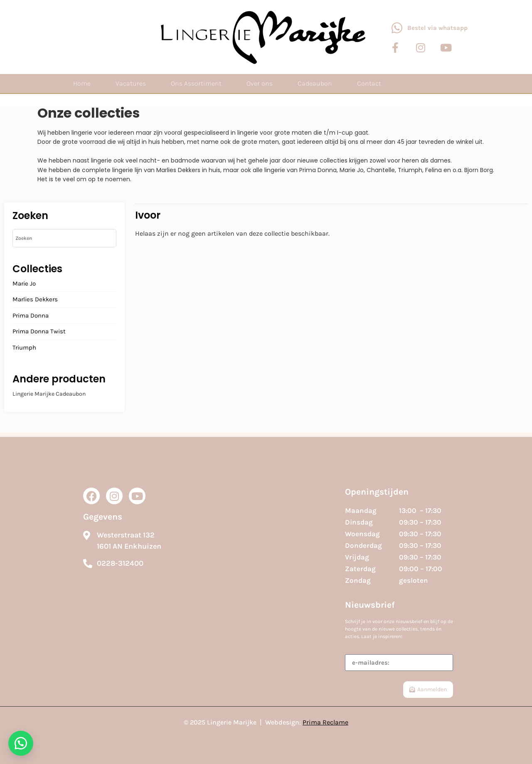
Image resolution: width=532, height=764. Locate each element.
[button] (21, 743)
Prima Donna (31, 316)
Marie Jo (24, 284)
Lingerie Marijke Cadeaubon (49, 394)
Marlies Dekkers (35, 300)
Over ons (260, 83)
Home (82, 83)
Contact (369, 83)
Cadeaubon (315, 83)
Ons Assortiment (196, 83)
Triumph (24, 348)
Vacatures (131, 83)
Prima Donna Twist (39, 332)
